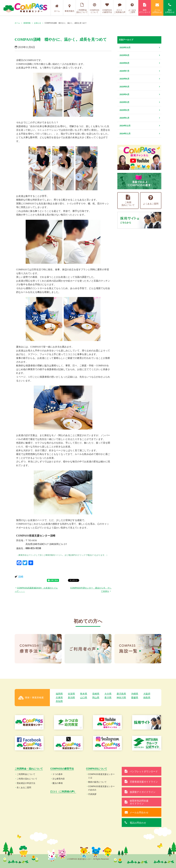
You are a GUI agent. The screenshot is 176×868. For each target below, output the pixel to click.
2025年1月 (124, 118)
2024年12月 (125, 126)
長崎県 (96, 694)
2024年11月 (125, 134)
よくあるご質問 (132, 8)
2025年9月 (124, 55)
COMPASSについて (95, 8)
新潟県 (71, 698)
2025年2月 (124, 110)
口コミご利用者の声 (120, 8)
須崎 (21, 577)
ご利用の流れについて (27, 779)
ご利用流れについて (128, 200)
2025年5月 (124, 87)
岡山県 (96, 698)
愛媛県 (135, 698)
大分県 (108, 694)
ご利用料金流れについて (82, 8)
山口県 (84, 698)
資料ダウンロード (145, 8)
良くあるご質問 (24, 788)
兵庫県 (59, 698)
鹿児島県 (121, 694)
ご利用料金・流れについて (29, 769)
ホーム (57, 8)
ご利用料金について (26, 774)
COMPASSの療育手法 (107, 8)
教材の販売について (97, 782)
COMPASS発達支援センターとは (101, 776)
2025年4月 (124, 94)
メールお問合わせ (157, 8)
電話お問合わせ (170, 8)
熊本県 (84, 694)
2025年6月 (124, 79)
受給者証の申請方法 (26, 783)
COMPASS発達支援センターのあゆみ (101, 788)
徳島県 (147, 698)
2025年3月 (124, 102)
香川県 (108, 698)
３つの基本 (57, 774)
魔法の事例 (57, 783)
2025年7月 (124, 71)
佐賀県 (71, 694)
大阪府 (147, 694)
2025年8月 (124, 63)
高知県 (59, 701)
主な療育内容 (59, 779)
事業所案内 (69, 8)
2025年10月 (125, 47)
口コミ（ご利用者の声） (63, 792)
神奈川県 (121, 698)
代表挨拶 (92, 794)
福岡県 (59, 694)
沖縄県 (135, 694)
